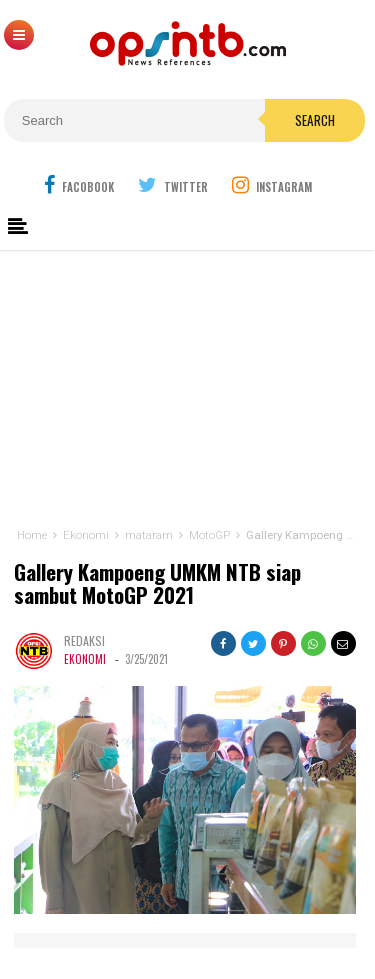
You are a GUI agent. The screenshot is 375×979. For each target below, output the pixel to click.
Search (315, 120)
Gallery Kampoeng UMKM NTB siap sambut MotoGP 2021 (157, 584)
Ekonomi (85, 659)
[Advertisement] (187, 384)
